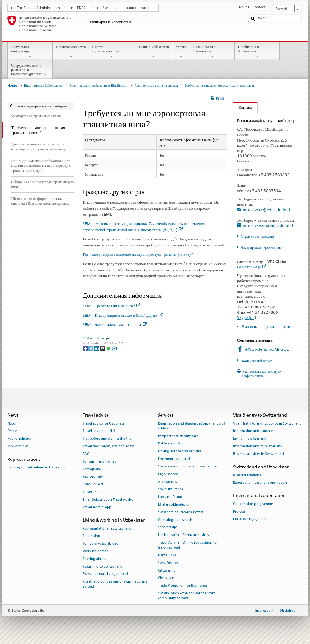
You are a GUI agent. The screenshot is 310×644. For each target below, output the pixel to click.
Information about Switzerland (258, 446)
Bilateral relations (247, 475)
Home (12, 85)
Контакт (243, 107)
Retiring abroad (95, 559)
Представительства (71, 52)
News (12, 423)
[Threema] (103, 348)
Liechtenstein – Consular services (183, 535)
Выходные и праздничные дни (267, 326)
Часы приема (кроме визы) (262, 247)
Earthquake (92, 469)
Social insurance (171, 489)
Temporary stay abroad (101, 544)
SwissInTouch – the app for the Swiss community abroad (187, 596)
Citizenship (167, 570)
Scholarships (168, 528)
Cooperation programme (253, 504)
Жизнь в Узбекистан (153, 52)
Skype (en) (247, 317)
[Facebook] (86, 348)
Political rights (169, 444)
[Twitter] (91, 348)
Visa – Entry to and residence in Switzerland (267, 423)
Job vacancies (18, 446)
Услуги (181, 52)
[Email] (114, 348)
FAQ (86, 454)
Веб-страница (252, 267)
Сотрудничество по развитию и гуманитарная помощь (30, 70)
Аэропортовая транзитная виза (156, 85)
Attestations (167, 482)
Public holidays (19, 439)
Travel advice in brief (99, 431)
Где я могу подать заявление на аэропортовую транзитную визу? (138, 254)
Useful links (167, 555)
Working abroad (96, 551)
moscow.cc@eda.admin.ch (267, 210)
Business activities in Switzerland (259, 454)
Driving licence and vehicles (179, 451)
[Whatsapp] (109, 348)
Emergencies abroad (174, 459)
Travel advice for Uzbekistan (105, 423)
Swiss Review (168, 563)
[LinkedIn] (97, 348)
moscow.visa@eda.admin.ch (269, 225)
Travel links (91, 492)
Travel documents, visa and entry (108, 446)
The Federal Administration (38, 8)
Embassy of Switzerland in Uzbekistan (37, 467)
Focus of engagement (250, 519)
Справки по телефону (258, 236)
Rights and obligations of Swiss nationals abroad (115, 584)
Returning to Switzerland (103, 566)
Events (12, 431)
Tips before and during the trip (107, 439)
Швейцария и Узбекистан (257, 52)
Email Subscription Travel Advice (108, 500)
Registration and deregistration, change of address (191, 426)
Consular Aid (93, 485)
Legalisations (168, 474)
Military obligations (173, 504)
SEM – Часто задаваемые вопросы (115, 324)
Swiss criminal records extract (181, 512)
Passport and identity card (178, 436)
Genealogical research (175, 520)
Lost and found (170, 497)
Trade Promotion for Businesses (182, 586)
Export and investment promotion (260, 483)
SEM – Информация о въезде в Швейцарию (122, 315)
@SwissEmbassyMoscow (267, 349)
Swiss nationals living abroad (105, 574)
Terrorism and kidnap (100, 462)
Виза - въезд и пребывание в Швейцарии (98, 85)
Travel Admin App (97, 507)
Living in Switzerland (250, 439)
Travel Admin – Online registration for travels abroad (188, 545)
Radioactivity (93, 477)
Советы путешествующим (112, 52)
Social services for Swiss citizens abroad (188, 466)
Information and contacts (253, 431)
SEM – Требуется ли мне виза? (112, 306)
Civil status (166, 578)
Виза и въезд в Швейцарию (212, 52)
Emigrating (91, 536)
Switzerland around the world (127, 8)
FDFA (81, 8)
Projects (239, 512)
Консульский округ (256, 361)
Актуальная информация (30, 52)
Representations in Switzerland (107, 528)
